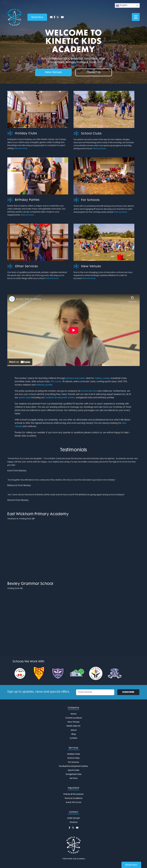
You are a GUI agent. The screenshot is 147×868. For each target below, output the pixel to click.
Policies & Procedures (73, 794)
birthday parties (44, 385)
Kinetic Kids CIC (74, 726)
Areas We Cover (74, 802)
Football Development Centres (73, 766)
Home (74, 714)
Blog (74, 734)
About (74, 730)
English (122, 5)
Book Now (131, 865)
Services (74, 778)
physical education (76, 378)
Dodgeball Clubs (74, 774)
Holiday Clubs (26, 134)
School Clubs (91, 134)
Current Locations (74, 718)
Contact (73, 738)
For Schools (90, 200)
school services (89, 391)
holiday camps (102, 378)
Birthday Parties (27, 200)
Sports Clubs (74, 770)
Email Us (74, 822)
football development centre (60, 398)
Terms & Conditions (73, 798)
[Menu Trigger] (136, 17)
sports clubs (25, 398)
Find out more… (22, 149)
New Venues (91, 267)
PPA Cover (56, 382)
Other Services (26, 267)
